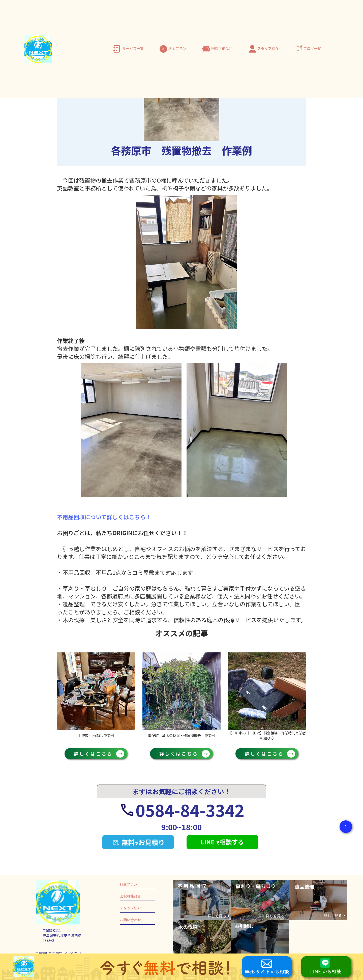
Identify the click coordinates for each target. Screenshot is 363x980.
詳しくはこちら (96, 754)
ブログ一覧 (312, 48)
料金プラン (177, 48)
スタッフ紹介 (268, 48)
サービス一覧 (133, 48)
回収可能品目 (222, 48)
